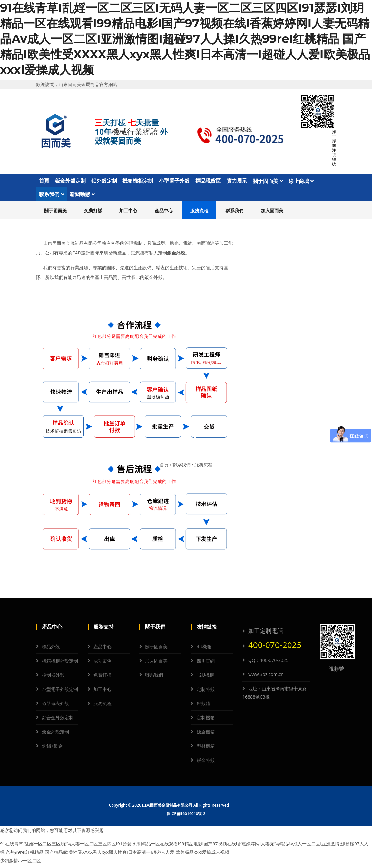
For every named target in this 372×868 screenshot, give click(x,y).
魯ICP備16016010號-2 (186, 817)
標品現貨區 (208, 182)
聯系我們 (51, 197)
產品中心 (164, 213)
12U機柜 (205, 678)
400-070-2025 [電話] (275, 648)
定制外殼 (206, 692)
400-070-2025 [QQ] (274, 663)
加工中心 (128, 213)
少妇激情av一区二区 (20, 864)
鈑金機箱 (206, 735)
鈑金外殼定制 (70, 182)
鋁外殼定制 (104, 182)
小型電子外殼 (174, 182)
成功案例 (103, 664)
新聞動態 (82, 197)
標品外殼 (51, 650)
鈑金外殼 (176, 256)
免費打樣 (93, 213)
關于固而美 (268, 182)
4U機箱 (204, 650)
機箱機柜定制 (138, 182)
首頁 (44, 182)
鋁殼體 (203, 707)
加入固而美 (272, 213)
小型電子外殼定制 (60, 692)
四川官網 (206, 664)
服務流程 (199, 213)
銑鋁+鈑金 (52, 749)
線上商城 (301, 182)
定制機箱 (206, 721)
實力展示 (237, 182)
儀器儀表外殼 (55, 707)
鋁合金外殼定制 (58, 721)
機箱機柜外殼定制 (60, 664)
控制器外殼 (53, 678)
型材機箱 (206, 749)
